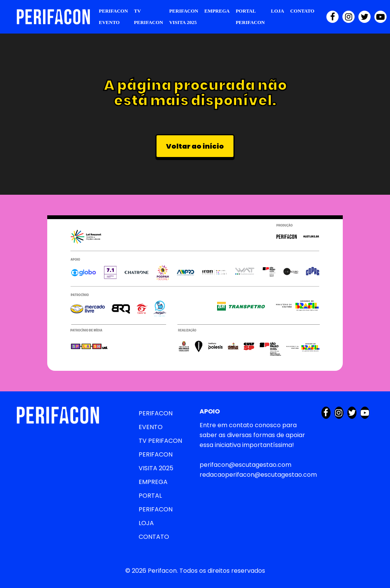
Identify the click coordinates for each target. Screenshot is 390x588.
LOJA (277, 11)
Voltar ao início (195, 146)
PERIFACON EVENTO (113, 17)
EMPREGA (217, 11)
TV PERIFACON (149, 17)
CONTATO (302, 11)
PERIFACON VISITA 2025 (184, 17)
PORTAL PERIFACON (250, 17)
